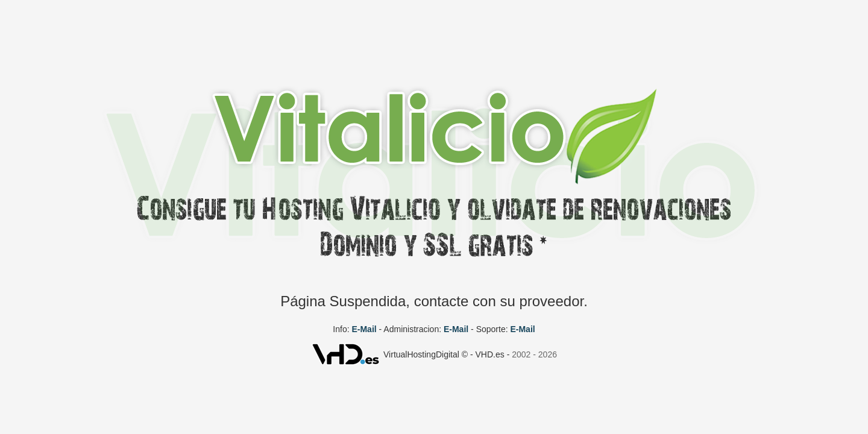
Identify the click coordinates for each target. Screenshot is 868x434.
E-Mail (364, 329)
